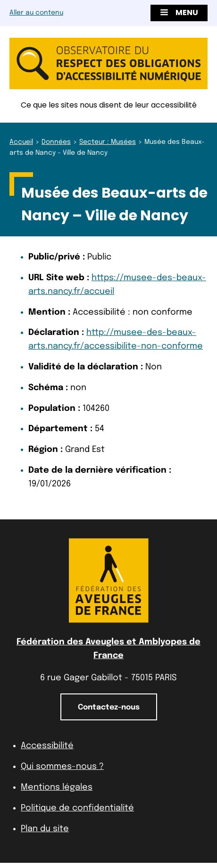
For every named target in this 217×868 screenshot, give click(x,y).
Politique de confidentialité (77, 808)
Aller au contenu (36, 13)
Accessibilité (47, 746)
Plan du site (45, 829)
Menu (179, 13)
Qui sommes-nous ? (62, 767)
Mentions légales (57, 787)
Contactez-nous (109, 707)
